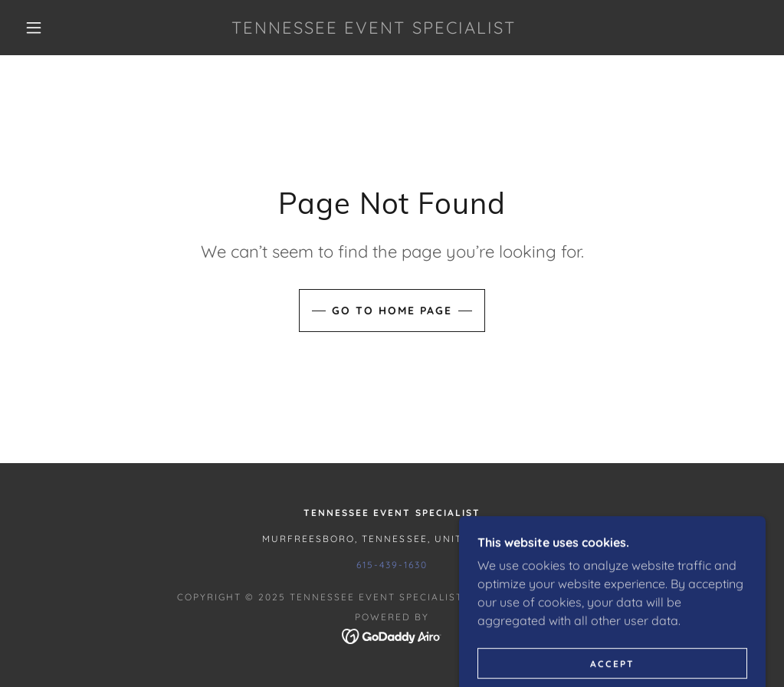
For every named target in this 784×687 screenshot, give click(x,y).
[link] (374, 29)
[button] (38, 28)
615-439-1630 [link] (392, 565)
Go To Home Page (392, 311)
